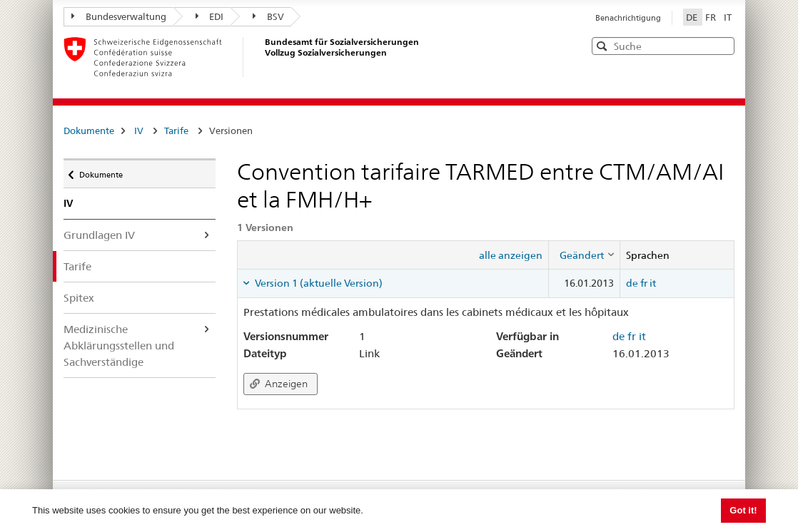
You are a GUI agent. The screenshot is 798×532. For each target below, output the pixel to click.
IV (139, 131)
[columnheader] (584, 255)
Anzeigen (279, 384)
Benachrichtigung (628, 18)
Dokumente (89, 131)
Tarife (176, 131)
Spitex (79, 298)
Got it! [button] (743, 510)
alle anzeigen (511, 255)
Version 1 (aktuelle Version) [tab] (318, 283)
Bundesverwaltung (119, 16)
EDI (210, 16)
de (632, 283)
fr (644, 283)
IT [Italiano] (728, 17)
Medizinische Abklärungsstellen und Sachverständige (119, 346)
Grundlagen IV (99, 235)
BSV (268, 16)
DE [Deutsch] (693, 17)
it (653, 283)
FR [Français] (712, 17)
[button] (722, 45)
